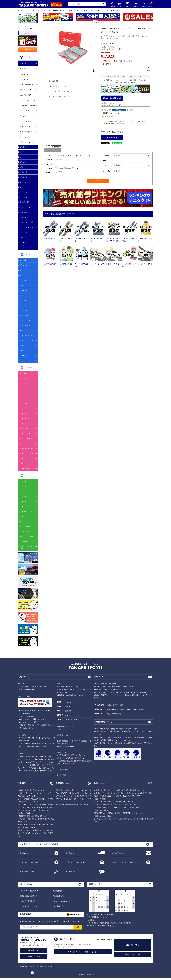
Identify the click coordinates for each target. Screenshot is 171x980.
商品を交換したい (59, 896)
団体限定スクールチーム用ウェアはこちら (83, 952)
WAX (22, 330)
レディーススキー (26, 121)
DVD (22, 237)
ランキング (127, 4)
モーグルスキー (25, 116)
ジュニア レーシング (27, 85)
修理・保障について (27, 871)
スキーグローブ (25, 506)
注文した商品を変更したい (29, 896)
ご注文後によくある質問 (75, 862)
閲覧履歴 (144, 4)
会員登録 (28, 50)
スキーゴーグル (25, 501)
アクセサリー (24, 355)
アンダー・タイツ (26, 516)
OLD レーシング (25, 79)
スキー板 (23, 63)
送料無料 (69, 168)
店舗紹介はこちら (34, 956)
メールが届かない (119, 853)
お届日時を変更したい (28, 901)
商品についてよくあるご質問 (123, 862)
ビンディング (24, 147)
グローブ (23, 167)
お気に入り (136, 4)
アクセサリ (24, 242)
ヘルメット (24, 172)
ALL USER (61, 156)
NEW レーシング (26, 74)
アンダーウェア (25, 207)
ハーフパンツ (24, 197)
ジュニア (87, 156)
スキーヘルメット (26, 511)
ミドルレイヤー (25, 187)
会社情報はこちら (34, 950)
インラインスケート (27, 227)
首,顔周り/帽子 (25, 202)
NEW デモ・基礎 (26, 90)
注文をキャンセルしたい (29, 906)
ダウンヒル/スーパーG (27, 100)
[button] (44, 17)
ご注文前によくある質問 (29, 862)
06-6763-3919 (67, 939)
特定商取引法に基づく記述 (27, 967)
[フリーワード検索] (73, 165)
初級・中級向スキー (27, 132)
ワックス (23, 217)
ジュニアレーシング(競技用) (27, 547)
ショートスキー (25, 111)
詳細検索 (112, 5)
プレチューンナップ (27, 142)
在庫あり (60, 168)
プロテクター (24, 177)
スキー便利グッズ (26, 541)
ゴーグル (23, 162)
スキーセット (24, 137)
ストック (23, 157)
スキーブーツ (24, 152)
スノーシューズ (25, 531)
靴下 (22, 521)
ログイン (28, 33)
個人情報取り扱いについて (45, 967)
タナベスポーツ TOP (26, 10)
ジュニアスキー (25, 127)
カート (150, 5)
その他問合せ (71, 871)
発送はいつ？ (71, 853)
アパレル (23, 247)
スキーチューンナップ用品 (47, 10)
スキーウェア (24, 182)
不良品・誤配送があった (61, 901)
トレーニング (24, 232)
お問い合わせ (134, 945)
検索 (104, 4)
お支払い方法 (25, 853)
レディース (78, 156)
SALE (76, 168)
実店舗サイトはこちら (132, 954)
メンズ (70, 156)
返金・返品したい (59, 906)
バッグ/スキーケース (27, 212)
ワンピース (24, 192)
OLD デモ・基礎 (25, 95)
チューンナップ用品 (27, 222)
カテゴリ (120, 5)
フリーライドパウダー (27, 106)
